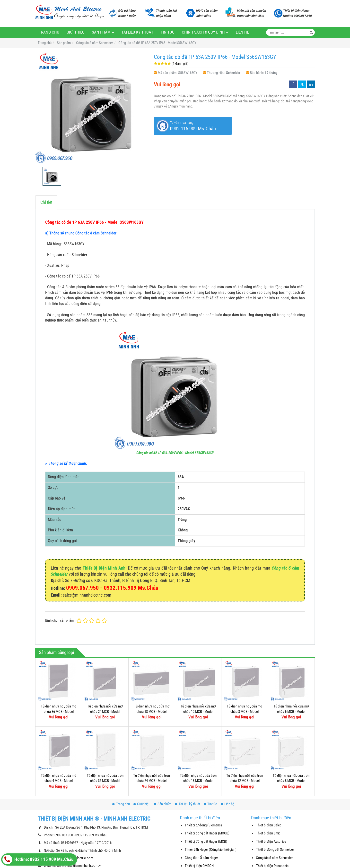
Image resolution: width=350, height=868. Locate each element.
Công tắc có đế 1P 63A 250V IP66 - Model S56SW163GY (175, 453)
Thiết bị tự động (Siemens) (203, 825)
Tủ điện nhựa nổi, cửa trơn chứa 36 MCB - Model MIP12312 (105, 781)
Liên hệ (242, 32)
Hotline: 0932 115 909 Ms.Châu (38, 859)
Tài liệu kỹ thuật (137, 32)
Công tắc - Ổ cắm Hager (201, 858)
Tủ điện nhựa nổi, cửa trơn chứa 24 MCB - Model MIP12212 (152, 781)
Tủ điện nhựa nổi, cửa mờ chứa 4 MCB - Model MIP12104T (59, 781)
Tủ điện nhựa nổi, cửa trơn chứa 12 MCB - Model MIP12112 (245, 781)
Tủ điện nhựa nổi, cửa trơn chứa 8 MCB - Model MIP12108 (291, 781)
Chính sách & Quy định (203, 32)
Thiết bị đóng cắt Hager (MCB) (206, 841)
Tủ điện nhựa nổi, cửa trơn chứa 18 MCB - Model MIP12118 (198, 781)
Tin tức (168, 32)
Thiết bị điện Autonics (271, 841)
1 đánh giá (180, 63)
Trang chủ (49, 32)
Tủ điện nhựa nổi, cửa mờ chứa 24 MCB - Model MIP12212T (105, 711)
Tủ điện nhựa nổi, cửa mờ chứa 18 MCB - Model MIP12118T (152, 711)
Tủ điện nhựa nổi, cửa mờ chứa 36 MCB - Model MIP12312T (59, 711)
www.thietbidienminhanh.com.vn (79, 866)
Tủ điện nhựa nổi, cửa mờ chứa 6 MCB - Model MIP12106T (291, 711)
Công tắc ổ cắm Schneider (274, 858)
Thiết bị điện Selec (269, 825)
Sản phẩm (101, 32)
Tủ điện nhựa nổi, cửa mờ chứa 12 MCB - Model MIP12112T (198, 711)
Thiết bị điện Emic (268, 833)
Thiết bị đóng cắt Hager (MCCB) (207, 833)
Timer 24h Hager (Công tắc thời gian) (211, 850)
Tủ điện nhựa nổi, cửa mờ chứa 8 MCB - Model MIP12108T (245, 711)
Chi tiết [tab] (46, 202)
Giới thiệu (76, 32)
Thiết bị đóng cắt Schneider (275, 850)
